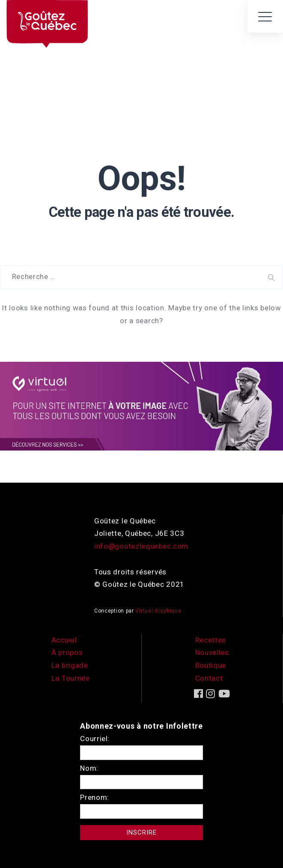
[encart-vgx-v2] (141, 405)
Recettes (211, 640)
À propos (67, 652)
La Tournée (71, 678)
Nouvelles (212, 652)
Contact (209, 678)
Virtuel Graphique (158, 611)
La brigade (70, 665)
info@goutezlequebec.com (141, 546)
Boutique (211, 665)
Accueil (64, 640)
